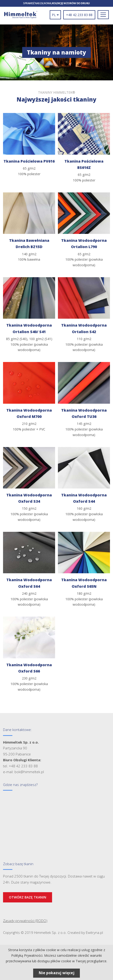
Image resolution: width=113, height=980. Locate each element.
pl (55, 15)
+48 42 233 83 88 (79, 15)
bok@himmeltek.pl (29, 772)
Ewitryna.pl (94, 932)
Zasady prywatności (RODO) (25, 921)
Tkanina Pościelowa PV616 (29, 161)
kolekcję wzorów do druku (71, 3)
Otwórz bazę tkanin (28, 897)
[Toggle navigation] (103, 15)
